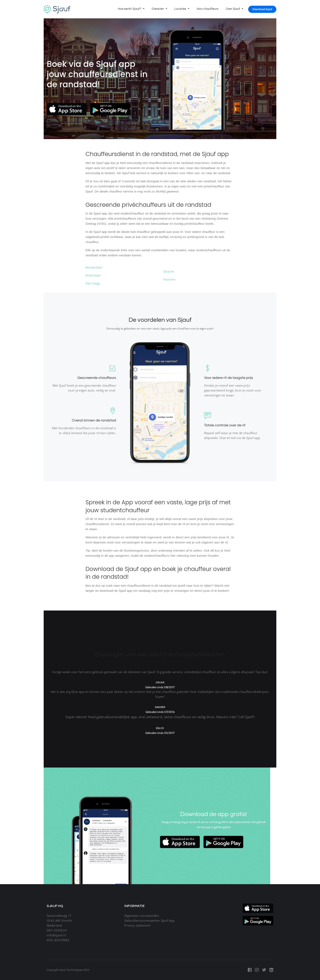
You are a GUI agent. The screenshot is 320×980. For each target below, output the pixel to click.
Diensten (158, 9)
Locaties (181, 9)
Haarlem (169, 279)
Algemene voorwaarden (142, 916)
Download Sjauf (262, 9)
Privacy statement (137, 925)
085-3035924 (57, 930)
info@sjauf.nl (56, 935)
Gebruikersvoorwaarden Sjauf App (149, 920)
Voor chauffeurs (208, 9)
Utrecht (168, 271)
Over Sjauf (233, 9)
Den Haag (93, 283)
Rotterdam (93, 275)
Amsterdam (94, 267)
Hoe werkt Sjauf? (130, 9)
